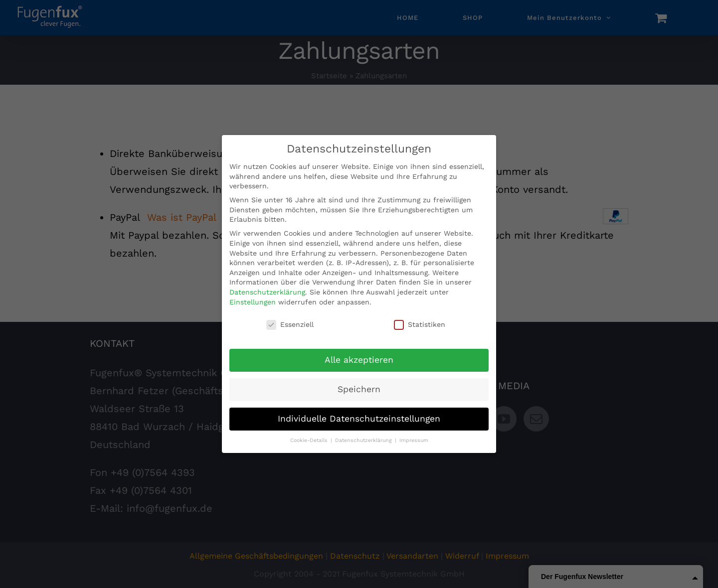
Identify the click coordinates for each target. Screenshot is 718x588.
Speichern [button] (359, 389)
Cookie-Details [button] (310, 440)
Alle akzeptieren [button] (359, 360)
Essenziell (290, 325)
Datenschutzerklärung (267, 292)
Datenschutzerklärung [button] (364, 440)
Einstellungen (253, 302)
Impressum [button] (414, 440)
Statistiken (420, 325)
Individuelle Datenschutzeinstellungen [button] (359, 419)
